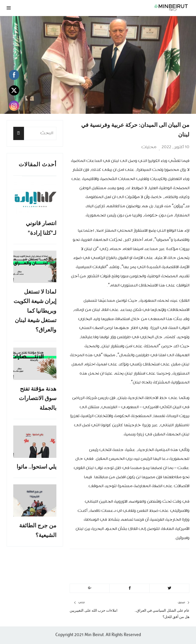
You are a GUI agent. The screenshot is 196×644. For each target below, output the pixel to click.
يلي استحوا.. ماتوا (37, 467)
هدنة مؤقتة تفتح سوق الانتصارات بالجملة (38, 398)
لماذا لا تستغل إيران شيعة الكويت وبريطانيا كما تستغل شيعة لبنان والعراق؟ (35, 311)
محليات (149, 147)
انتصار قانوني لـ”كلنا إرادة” (41, 228)
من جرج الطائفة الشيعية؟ (38, 530)
